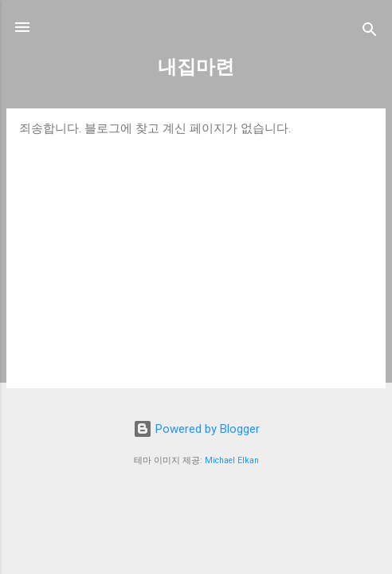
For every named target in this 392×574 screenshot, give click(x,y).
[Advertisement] (196, 256)
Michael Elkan (232, 460)
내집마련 (196, 67)
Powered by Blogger (196, 429)
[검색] (370, 32)
